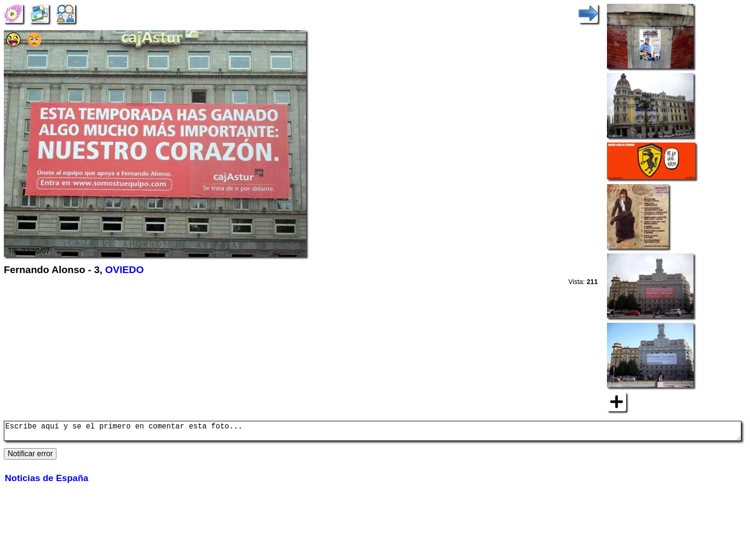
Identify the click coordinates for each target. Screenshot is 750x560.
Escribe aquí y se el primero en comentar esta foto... (373, 433)
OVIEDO (125, 269)
